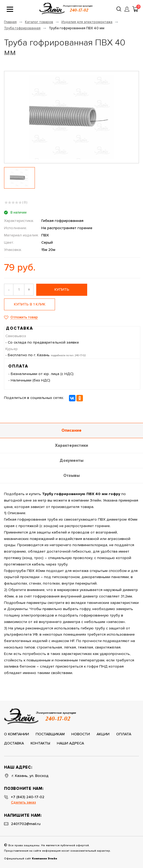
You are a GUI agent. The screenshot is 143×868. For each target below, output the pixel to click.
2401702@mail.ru (26, 824)
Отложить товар (24, 317)
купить (62, 290)
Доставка (14, 743)
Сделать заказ (23, 803)
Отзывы (71, 476)
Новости (81, 734)
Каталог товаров (39, 22)
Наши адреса (70, 743)
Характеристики (71, 446)
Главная (10, 22)
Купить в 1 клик (30, 304)
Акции (103, 734)
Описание (71, 431)
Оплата (124, 734)
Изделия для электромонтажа (87, 22)
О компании (16, 734)
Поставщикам (50, 734)
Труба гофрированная (22, 28)
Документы (71, 461)
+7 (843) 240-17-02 (28, 797)
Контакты (40, 743)
